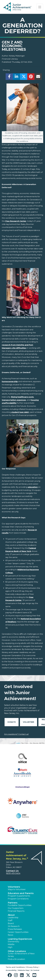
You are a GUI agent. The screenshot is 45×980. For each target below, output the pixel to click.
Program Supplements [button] (19, 896)
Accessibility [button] (11, 970)
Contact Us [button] (12, 871)
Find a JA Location (16, 959)
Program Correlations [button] (18, 899)
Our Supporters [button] (16, 908)
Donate (12, 722)
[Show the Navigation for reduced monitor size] (40, 7)
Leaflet (18, 743)
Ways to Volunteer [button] (17, 889)
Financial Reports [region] (16, 911)
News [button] (10, 935)
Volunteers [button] (14, 887)
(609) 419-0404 (13, 873)
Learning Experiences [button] (20, 939)
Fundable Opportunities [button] (20, 905)
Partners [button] (13, 903)
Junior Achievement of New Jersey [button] (21, 955)
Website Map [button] (24, 970)
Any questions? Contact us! (16, 734)
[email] (38, 77)
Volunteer (28, 722)
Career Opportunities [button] (18, 932)
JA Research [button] (14, 926)
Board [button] (11, 923)
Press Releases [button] (15, 929)
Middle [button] (11, 944)
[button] (10, 975)
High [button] (10, 947)
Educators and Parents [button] (21, 893)
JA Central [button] (35, 970)
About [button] (11, 915)
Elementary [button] (13, 942)
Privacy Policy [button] (32, 967)
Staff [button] (10, 920)
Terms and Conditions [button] (15, 967)
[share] (9, 77)
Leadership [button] (13, 918)
